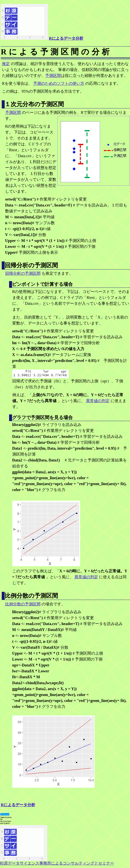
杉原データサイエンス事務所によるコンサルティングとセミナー (57, 861)
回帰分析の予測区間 (23, 273)
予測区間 (53, 76)
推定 (6, 64)
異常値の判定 (98, 401)
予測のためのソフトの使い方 (59, 83)
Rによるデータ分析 (66, 38)
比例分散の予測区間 (23, 604)
